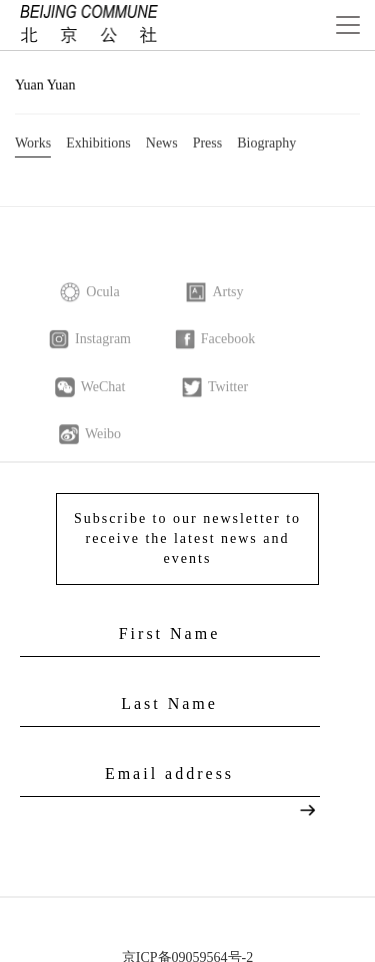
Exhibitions (98, 144)
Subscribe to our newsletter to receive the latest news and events (187, 537)
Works (33, 144)
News (162, 144)
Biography (266, 144)
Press (208, 144)
